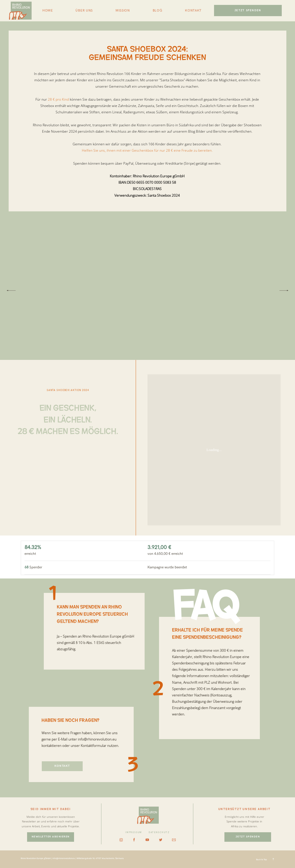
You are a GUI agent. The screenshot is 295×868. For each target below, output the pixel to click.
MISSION (123, 11)
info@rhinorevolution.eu (97, 739)
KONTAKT (193, 11)
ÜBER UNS (84, 11)
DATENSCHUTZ (159, 832)
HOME (48, 11)
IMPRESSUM (134, 832)
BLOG (158, 11)
